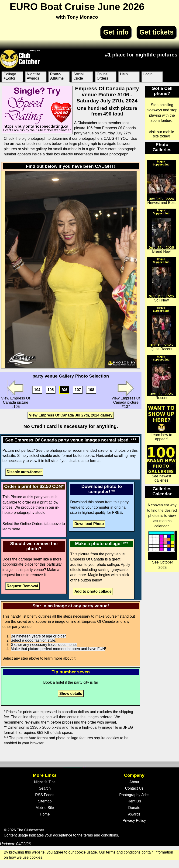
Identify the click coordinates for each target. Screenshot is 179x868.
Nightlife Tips (45, 782)
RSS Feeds (45, 795)
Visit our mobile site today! (161, 134)
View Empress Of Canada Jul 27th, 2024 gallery (71, 415)
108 (91, 390)
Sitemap (45, 801)
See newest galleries (161, 464)
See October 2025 (163, 550)
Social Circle (79, 76)
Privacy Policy (134, 821)
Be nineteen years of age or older (38, 636)
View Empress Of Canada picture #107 (126, 394)
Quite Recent (161, 329)
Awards (134, 814)
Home (45, 814)
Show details (71, 694)
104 (37, 390)
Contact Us (134, 788)
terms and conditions (101, 835)
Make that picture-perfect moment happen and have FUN (58, 649)
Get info (116, 32)
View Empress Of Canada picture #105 (15, 394)
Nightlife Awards (34, 76)
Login (148, 74)
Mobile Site (45, 808)
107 (78, 390)
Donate (134, 808)
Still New (161, 280)
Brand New (161, 231)
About (134, 782)
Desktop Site (34, 51)
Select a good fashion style (33, 640)
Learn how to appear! (161, 422)
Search (45, 788)
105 (51, 390)
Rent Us (134, 801)
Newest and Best (161, 182)
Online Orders (102, 76)
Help (124, 74)
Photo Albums (57, 76)
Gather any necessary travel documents (44, 645)
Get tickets (157, 32)
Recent (161, 377)
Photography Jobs (134, 795)
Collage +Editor (10, 76)
